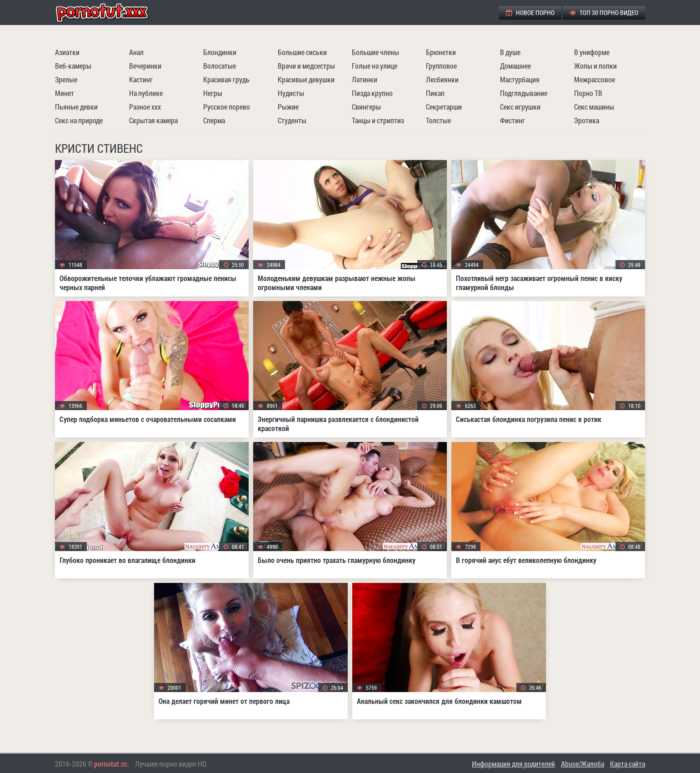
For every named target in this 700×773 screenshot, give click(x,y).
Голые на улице (375, 66)
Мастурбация (520, 79)
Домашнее (515, 66)
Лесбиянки (442, 79)
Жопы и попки (595, 66)
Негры (213, 93)
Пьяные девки (76, 107)
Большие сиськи (302, 52)
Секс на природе (79, 120)
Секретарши (444, 107)
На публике (146, 93)
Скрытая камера (153, 120)
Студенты (292, 120)
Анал (136, 52)
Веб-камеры (73, 66)
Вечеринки (145, 66)
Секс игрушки (520, 107)
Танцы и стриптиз (378, 120)
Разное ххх (145, 107)
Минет (65, 93)
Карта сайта (627, 764)
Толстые (438, 120)
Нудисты (291, 93)
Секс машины (594, 107)
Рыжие (288, 107)
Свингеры (366, 107)
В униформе (592, 52)
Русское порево (227, 107)
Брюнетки (441, 52)
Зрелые (66, 79)
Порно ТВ (588, 93)
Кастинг (141, 79)
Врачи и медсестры (306, 66)
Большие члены (375, 52)
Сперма (214, 120)
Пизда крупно (372, 93)
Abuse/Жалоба (582, 764)
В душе (510, 52)
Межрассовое (595, 79)
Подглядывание (524, 93)
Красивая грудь (226, 79)
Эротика (587, 120)
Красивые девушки (306, 79)
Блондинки (220, 52)
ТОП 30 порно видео (604, 13)
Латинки (365, 79)
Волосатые (220, 66)
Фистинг (512, 120)
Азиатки (67, 52)
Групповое (441, 66)
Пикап (435, 93)
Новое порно (530, 13)
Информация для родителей (513, 764)
